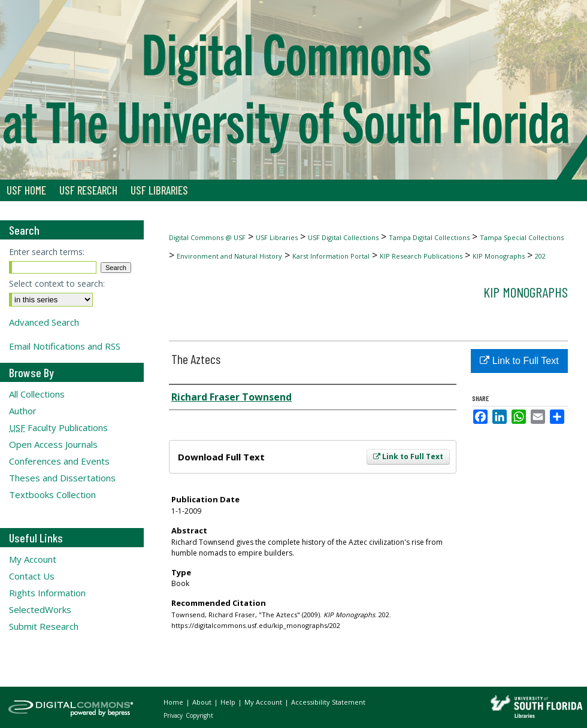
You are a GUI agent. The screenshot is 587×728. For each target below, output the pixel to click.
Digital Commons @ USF (207, 237)
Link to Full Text (408, 456)
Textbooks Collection (52, 495)
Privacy (174, 715)
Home (174, 702)
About (203, 702)
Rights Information (47, 593)
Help (229, 702)
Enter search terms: (47, 252)
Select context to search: (57, 283)
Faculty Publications (58, 427)
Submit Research (44, 626)
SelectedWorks (40, 609)
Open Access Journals (53, 444)
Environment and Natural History (229, 256)
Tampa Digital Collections (429, 237)
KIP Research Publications (421, 256)
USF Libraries (277, 237)
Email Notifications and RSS (65, 346)
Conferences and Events (59, 461)
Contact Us (32, 576)
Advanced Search (44, 322)
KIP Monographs (499, 256)
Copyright (199, 715)
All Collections (37, 394)
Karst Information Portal (331, 256)
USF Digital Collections (343, 237)
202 (540, 256)
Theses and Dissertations (62, 478)
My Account (33, 559)
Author (23, 411)
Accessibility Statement (328, 702)
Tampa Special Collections (522, 237)
